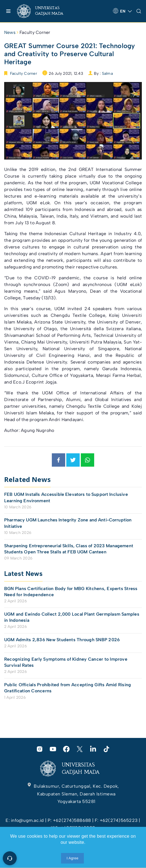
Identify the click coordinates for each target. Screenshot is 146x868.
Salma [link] (107, 74)
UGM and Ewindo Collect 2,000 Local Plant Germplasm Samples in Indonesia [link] (72, 617)
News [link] (10, 32)
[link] (45, 11)
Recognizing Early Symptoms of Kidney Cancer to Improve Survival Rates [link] (66, 662)
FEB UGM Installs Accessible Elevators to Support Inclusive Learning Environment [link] (66, 497)
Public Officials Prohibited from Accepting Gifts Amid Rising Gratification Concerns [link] (68, 688)
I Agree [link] (72, 858)
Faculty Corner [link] (35, 32)
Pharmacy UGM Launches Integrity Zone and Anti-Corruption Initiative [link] (68, 523)
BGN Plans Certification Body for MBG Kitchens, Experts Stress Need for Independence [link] (71, 592)
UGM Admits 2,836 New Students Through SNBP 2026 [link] (62, 640)
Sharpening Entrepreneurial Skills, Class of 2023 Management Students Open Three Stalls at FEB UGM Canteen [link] (69, 549)
